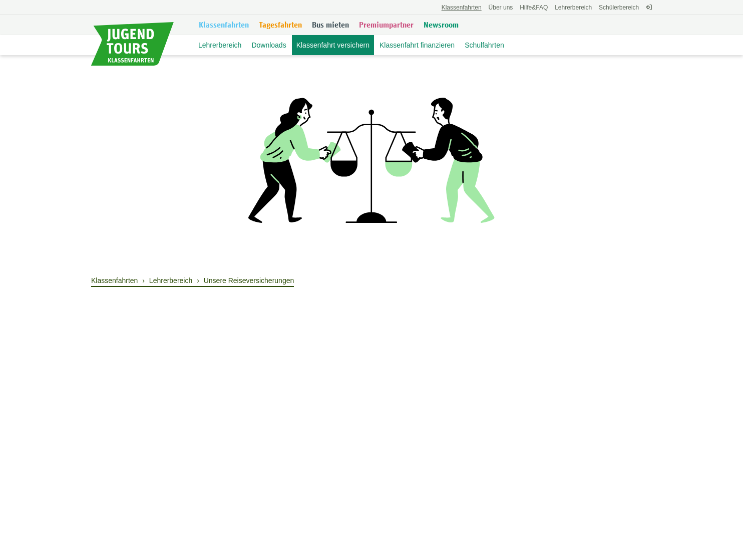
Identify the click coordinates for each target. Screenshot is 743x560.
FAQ (534, 8)
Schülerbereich (619, 8)
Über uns (501, 8)
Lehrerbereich (573, 8)
